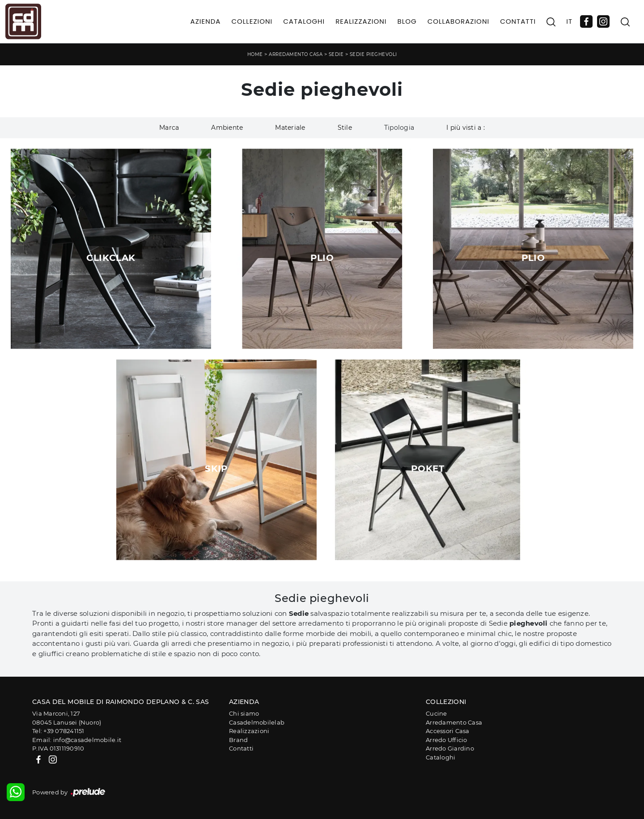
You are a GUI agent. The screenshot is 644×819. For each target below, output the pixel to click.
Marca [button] (169, 128)
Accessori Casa (448, 731)
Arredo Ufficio (447, 740)
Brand (238, 740)
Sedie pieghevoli (373, 54)
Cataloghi (304, 21)
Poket (428, 469)
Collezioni (252, 21)
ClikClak (111, 258)
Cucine (436, 713)
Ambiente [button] (227, 128)
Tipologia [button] (399, 128)
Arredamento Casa (296, 54)
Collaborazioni (459, 21)
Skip (216, 469)
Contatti (518, 21)
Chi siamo (244, 713)
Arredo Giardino (450, 748)
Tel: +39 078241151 (58, 731)
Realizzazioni (361, 21)
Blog (407, 21)
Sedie (336, 54)
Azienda (206, 21)
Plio (322, 258)
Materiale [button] (290, 128)
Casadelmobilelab (257, 722)
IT (569, 21)
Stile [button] (345, 128)
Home (255, 54)
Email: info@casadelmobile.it (77, 740)
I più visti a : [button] (466, 128)
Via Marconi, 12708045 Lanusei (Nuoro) (67, 718)
